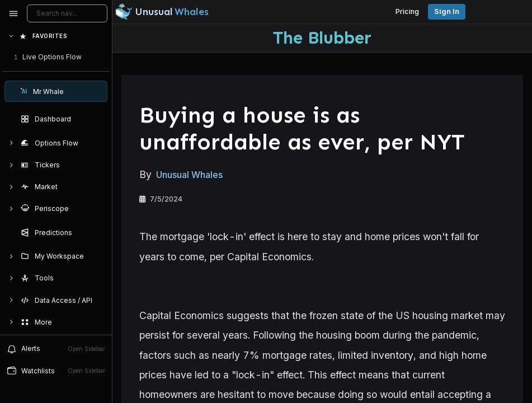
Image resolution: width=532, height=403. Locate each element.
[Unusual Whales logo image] (162, 12)
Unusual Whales (189, 175)
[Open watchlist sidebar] (56, 371)
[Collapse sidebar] (13, 13)
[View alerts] (56, 349)
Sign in (447, 11)
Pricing (407, 11)
